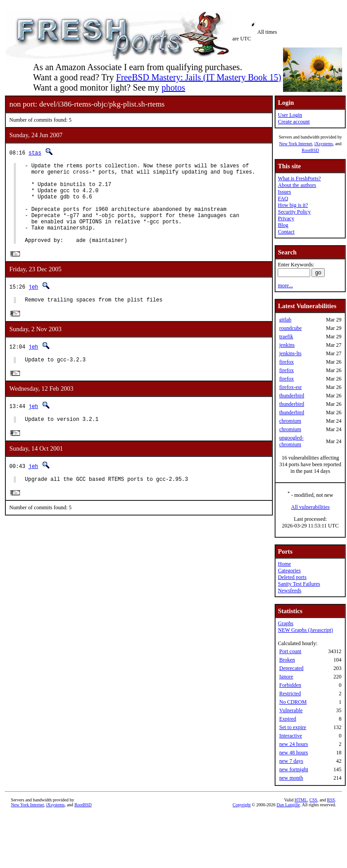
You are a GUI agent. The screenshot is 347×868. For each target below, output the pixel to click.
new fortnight (293, 769)
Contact (286, 232)
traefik (286, 337)
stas (35, 153)
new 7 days (291, 761)
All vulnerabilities (310, 507)
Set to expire (293, 727)
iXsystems (323, 144)
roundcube (290, 328)
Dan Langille (288, 805)
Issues (284, 192)
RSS (331, 800)
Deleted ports (292, 577)
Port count (290, 651)
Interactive (290, 736)
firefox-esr (290, 387)
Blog (283, 225)
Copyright (242, 805)
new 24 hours (293, 744)
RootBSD (310, 150)
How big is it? (293, 205)
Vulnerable (291, 710)
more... (285, 285)
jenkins (287, 345)
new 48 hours (293, 753)
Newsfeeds (289, 591)
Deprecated (291, 668)
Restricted (290, 694)
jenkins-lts (290, 353)
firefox (286, 362)
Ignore (286, 677)
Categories (289, 571)
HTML (301, 800)
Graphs (285, 623)
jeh (33, 304)
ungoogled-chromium (291, 441)
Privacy (286, 218)
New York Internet (295, 144)
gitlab (285, 320)
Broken (287, 660)
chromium (290, 421)
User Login (290, 115)
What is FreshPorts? (299, 178)
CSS (313, 800)
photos (173, 87)
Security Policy (294, 212)
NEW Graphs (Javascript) (305, 630)
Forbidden (290, 685)
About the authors (297, 185)
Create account (294, 122)
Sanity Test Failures (299, 584)
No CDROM (293, 702)
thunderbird (291, 396)
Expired (287, 719)
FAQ (283, 198)
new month (291, 778)
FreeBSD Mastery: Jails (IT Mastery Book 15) (199, 77)
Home (284, 564)
